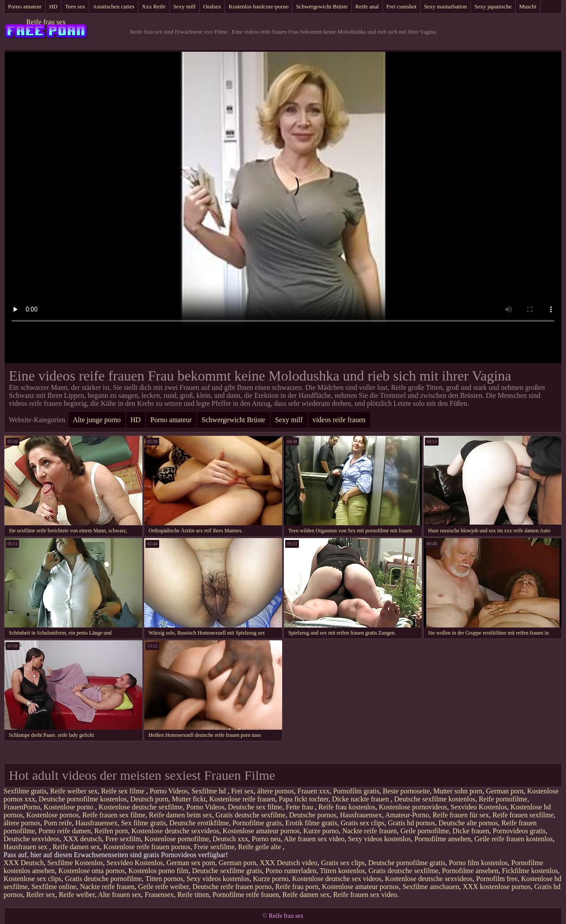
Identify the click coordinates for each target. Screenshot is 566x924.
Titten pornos (164, 879)
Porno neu (266, 839)
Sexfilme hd (210, 791)
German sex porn (191, 863)
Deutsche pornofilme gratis (407, 863)
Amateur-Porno (407, 815)
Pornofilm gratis (356, 791)
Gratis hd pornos (411, 823)
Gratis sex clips (362, 823)
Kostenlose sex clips (33, 879)
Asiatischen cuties (114, 6)
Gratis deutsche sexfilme (250, 815)
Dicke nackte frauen (361, 799)
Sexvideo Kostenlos (479, 807)
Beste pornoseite (406, 791)
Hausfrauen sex (26, 847)
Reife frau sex (46, 22)
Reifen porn (111, 831)
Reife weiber (77, 895)
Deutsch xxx (230, 839)
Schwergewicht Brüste (322, 6)
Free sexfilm (123, 839)
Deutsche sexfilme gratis (227, 871)
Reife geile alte (261, 847)
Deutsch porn (149, 799)
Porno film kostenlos (478, 863)
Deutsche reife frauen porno (232, 887)
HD (53, 6)
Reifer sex (41, 895)
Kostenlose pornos (53, 815)
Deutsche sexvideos (32, 839)
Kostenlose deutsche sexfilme (141, 807)
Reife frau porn (297, 887)
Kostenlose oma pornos (92, 871)
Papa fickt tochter (304, 799)
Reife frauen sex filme (114, 815)
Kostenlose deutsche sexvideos (175, 831)
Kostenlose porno (69, 807)
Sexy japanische (493, 6)
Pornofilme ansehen (443, 839)
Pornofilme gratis (257, 823)
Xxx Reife (154, 6)
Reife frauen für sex (461, 815)
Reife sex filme (124, 791)
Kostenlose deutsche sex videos (337, 879)
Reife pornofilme (503, 799)
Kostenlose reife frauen (242, 799)
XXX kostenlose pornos (497, 887)
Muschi (528, 6)
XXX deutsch (83, 839)
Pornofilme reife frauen (246, 895)
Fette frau (300, 807)
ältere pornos (276, 791)
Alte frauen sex (120, 895)
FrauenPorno (22, 807)
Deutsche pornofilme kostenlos (83, 799)
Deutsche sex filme (255, 807)
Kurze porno (321, 831)
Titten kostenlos (342, 871)
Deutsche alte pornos (468, 823)
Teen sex (75, 6)
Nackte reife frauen (369, 831)
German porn (505, 791)
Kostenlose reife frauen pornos (147, 847)
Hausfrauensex (361, 815)
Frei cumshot (402, 6)
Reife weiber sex (74, 791)
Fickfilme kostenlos (530, 871)
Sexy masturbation (446, 6)
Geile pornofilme (425, 831)
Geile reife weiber (163, 887)
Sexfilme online (54, 887)
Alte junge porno (97, 420)
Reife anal (367, 6)
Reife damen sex (76, 847)
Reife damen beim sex (181, 815)
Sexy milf (185, 6)
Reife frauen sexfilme (523, 815)
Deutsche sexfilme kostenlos (435, 799)
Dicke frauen (471, 831)
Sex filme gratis (143, 823)
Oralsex (212, 6)
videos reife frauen (339, 420)
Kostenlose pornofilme (177, 839)
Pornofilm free (497, 879)
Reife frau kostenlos (347, 807)
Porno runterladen (291, 871)
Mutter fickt (189, 799)
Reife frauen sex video (365, 895)
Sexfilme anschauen (431, 887)
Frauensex (159, 895)
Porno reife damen (65, 831)
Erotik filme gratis (311, 823)
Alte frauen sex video (314, 839)
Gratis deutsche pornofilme (103, 879)
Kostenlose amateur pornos (261, 831)
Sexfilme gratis (25, 791)
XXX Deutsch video (289, 863)
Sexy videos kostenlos (379, 839)
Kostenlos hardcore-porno (258, 6)
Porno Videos (169, 791)
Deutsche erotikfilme (199, 823)
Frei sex (243, 791)
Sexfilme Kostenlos (75, 863)
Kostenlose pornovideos (413, 807)
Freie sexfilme (214, 847)
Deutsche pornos (313, 815)
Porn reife (58, 823)
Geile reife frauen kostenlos (514, 839)
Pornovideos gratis (519, 831)
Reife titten (193, 895)
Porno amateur (25, 6)
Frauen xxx (314, 791)
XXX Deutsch (24, 863)
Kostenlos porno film (158, 871)
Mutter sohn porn (458, 791)
